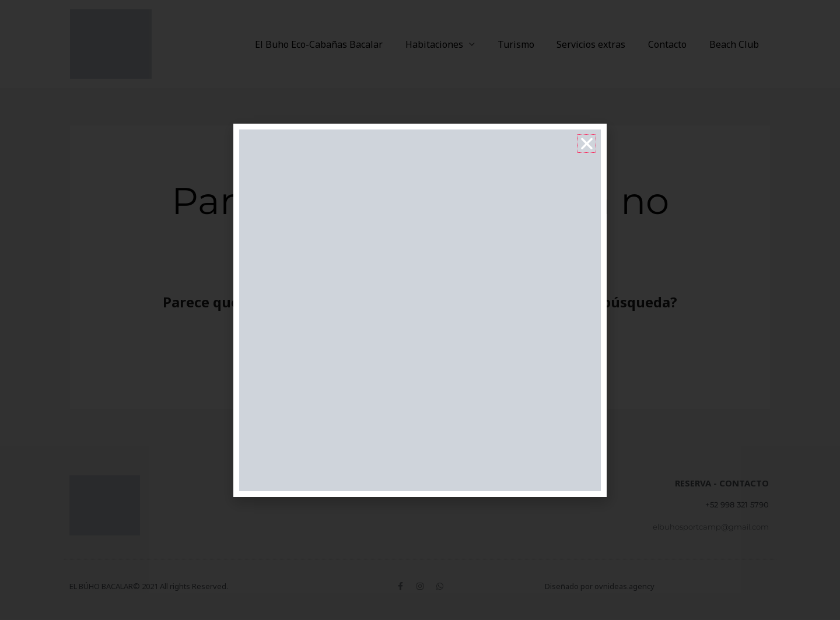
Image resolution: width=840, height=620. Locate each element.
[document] (420, 310)
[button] (587, 143)
